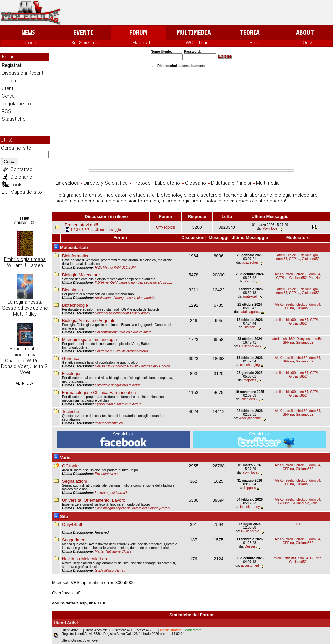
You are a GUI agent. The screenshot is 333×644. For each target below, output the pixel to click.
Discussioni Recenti (23, 73)
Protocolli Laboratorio (156, 183)
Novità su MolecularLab (85, 559)
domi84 (282, 259)
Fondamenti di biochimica (25, 352)
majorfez (250, 380)
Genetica (71, 358)
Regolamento (16, 104)
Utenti (8, 88)
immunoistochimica (109, 423)
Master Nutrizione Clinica (113, 552)
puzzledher (250, 262)
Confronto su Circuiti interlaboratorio (121, 351)
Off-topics (71, 466)
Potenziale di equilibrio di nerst (117, 385)
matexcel (250, 297)
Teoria (250, 32)
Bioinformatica (76, 256)
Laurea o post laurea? (111, 493)
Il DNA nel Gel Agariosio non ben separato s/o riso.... (133, 283)
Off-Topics (166, 227)
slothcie (250, 327)
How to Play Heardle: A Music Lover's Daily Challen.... (134, 366)
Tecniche (70, 411)
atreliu (281, 255)
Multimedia (194, 32)
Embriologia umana (25, 259)
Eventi (83, 32)
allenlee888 (250, 399)
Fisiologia (71, 374)
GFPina (295, 259)
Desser (250, 547)
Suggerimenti (75, 540)
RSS (6, 111)
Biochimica (72, 290)
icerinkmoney (250, 507)
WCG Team (198, 43)
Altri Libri (25, 384)
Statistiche (13, 119)
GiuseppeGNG (250, 346)
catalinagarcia (250, 312)
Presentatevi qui (106, 474)
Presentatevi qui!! (81, 225)
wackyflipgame (250, 418)
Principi (243, 183)
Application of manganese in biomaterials (125, 298)
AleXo (279, 274)
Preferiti (10, 81)
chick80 (294, 255)
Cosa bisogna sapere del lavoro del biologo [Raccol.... (134, 508)
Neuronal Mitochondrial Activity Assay (122, 313)
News (28, 32)
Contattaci (22, 169)
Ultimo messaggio (108, 230)
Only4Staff (72, 525)
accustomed (250, 565)
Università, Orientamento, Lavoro (94, 500)
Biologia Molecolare (81, 275)
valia (314, 503)
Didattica (221, 183)
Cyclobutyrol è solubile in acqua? (119, 404)
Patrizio (250, 281)
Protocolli (29, 43)
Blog (255, 43)
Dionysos (303, 339)
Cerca (8, 96)
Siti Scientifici (85, 43)
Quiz (308, 43)
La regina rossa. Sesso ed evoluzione (25, 305)
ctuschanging (250, 365)
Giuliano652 (311, 259)
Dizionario (21, 177)
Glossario (196, 183)
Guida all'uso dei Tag (110, 570)
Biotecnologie (75, 305)
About (305, 32)
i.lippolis (250, 488)
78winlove (270, 229)
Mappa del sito (26, 192)
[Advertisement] (191, 120)
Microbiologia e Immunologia (89, 339)
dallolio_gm (310, 255)
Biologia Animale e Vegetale (89, 321)
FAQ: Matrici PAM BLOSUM (115, 267)
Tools (16, 185)
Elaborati (142, 43)
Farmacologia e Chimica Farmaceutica (99, 393)
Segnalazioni (74, 481)
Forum (138, 32)
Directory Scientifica (106, 183)
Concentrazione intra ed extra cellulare (123, 332)
